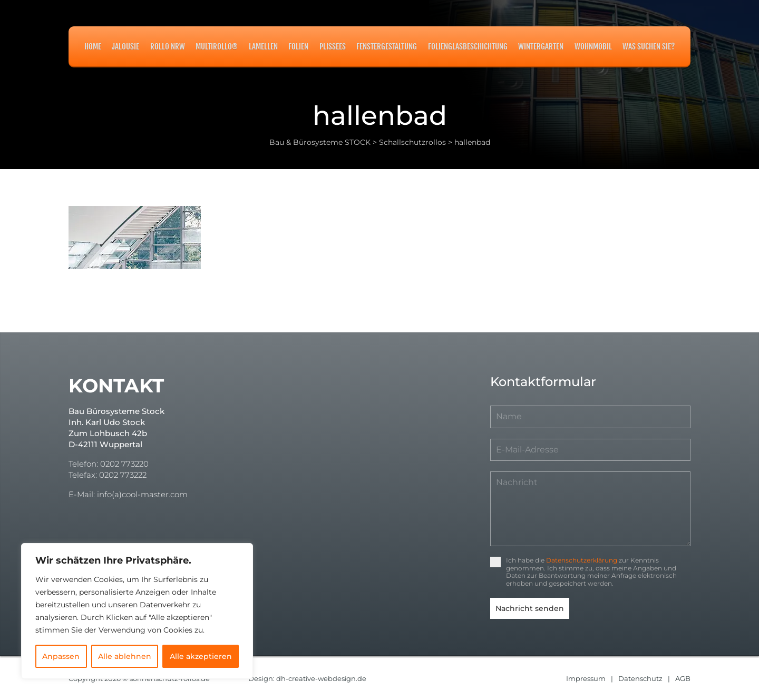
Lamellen (263, 47)
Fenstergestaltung (387, 47)
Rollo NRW (168, 47)
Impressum (586, 678)
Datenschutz (640, 678)
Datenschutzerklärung (582, 560)
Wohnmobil (593, 47)
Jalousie (125, 47)
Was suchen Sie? (649, 47)
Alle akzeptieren (201, 656)
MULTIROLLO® (217, 47)
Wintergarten (541, 47)
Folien (298, 47)
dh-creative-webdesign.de (322, 678)
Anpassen (61, 656)
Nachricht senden (530, 608)
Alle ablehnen (125, 656)
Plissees (333, 47)
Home (93, 47)
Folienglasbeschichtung (468, 47)
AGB (683, 678)
